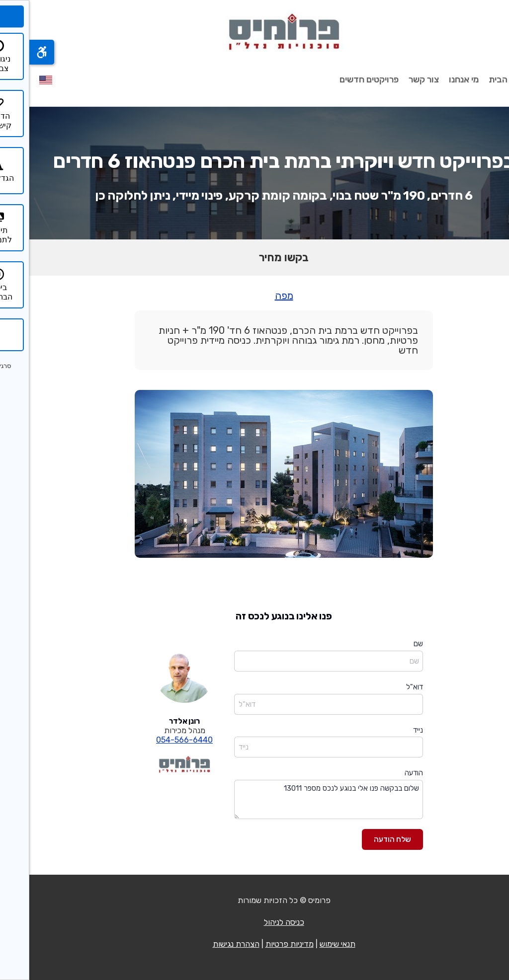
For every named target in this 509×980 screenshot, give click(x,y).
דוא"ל (385, 687)
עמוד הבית (479, 79)
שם (389, 644)
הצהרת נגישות (207, 944)
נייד (389, 730)
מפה (255, 296)
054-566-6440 (155, 740)
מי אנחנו (434, 79)
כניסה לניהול (255, 922)
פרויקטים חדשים (340, 79)
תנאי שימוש (308, 944)
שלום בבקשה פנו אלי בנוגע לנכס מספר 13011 (299, 799)
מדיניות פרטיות (260, 944)
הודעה (384, 773)
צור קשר (394, 79)
